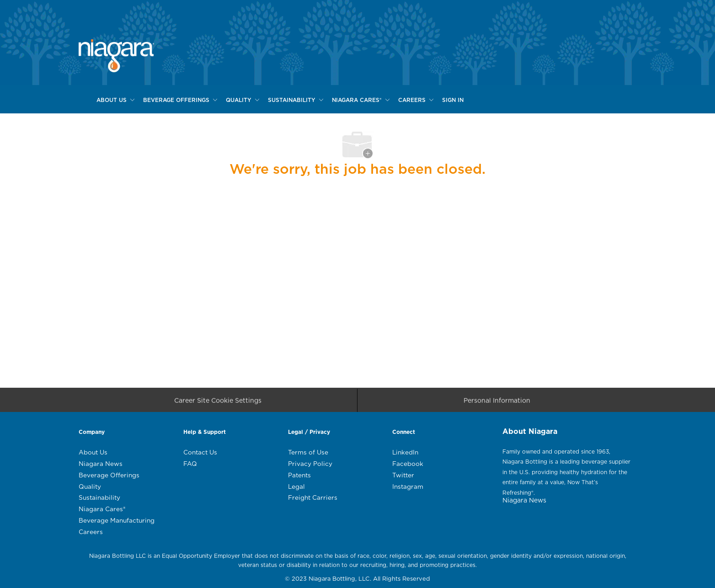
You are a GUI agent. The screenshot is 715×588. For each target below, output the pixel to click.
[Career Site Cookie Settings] (218, 403)
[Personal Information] (497, 403)
